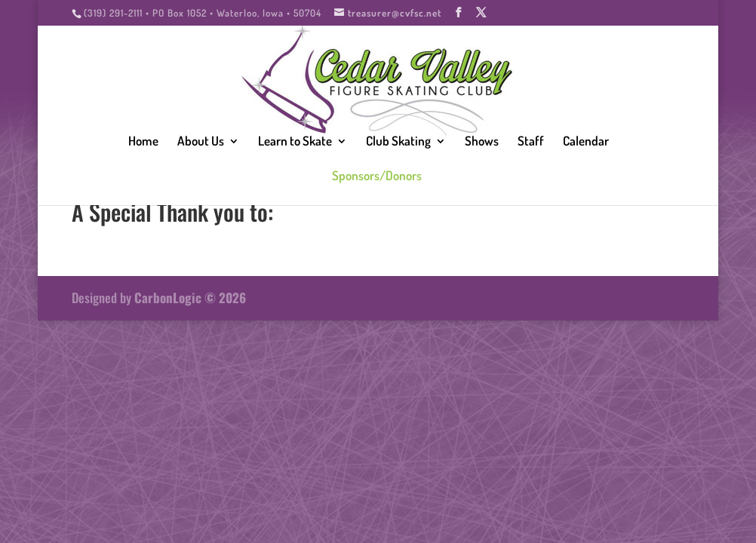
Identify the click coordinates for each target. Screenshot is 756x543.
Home (143, 142)
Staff (531, 142)
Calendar (586, 142)
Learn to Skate (295, 142)
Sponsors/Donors (377, 177)
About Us (201, 142)
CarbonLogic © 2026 (190, 298)
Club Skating (398, 142)
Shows (482, 142)
